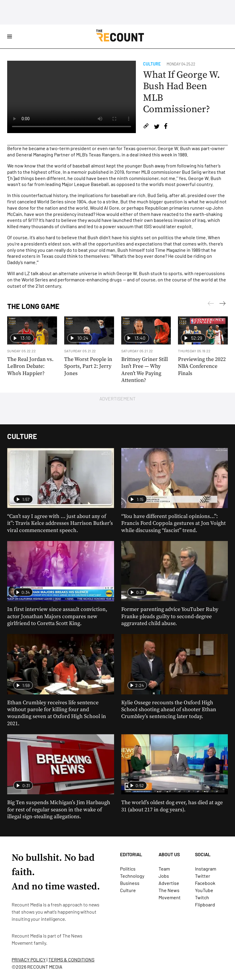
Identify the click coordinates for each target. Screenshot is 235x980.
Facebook (205, 883)
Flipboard (205, 904)
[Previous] (222, 304)
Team (164, 869)
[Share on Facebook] (166, 127)
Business (130, 883)
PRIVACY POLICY (29, 960)
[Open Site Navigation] (10, 36)
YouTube (204, 890)
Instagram (206, 869)
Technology (132, 876)
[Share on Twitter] (157, 127)
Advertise (169, 883)
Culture (152, 64)
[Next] (211, 304)
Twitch (202, 897)
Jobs (164, 876)
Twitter (203, 876)
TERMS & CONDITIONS (71, 960)
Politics (128, 869)
